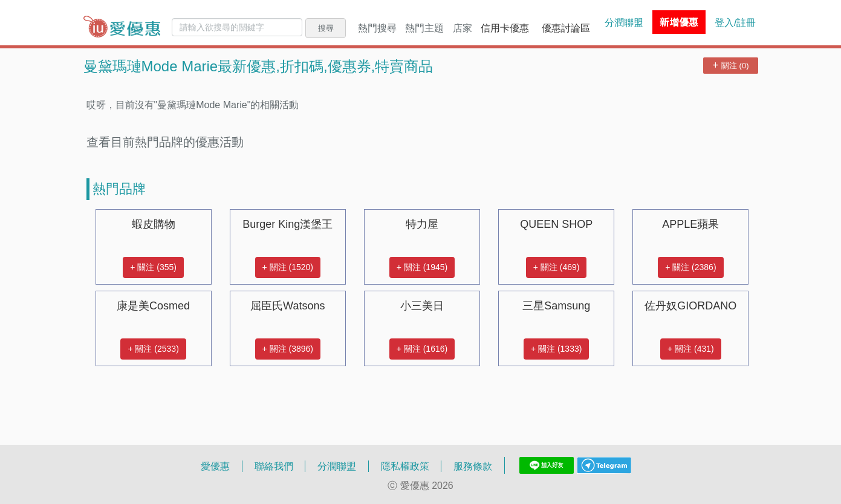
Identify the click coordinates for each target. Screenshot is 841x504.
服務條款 (473, 466)
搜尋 (326, 28)
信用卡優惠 (505, 28)
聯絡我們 (274, 466)
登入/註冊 (735, 22)
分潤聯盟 (624, 22)
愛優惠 (215, 466)
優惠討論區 (566, 28)
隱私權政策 (405, 466)
